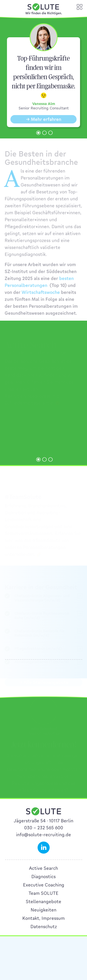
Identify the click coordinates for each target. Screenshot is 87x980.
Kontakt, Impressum (43, 918)
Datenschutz (44, 927)
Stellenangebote (43, 902)
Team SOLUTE (43, 893)
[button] (38, 133)
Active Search (43, 868)
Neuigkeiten (43, 910)
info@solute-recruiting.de (43, 835)
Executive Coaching (44, 885)
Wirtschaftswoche (41, 296)
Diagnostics (43, 877)
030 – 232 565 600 (44, 828)
